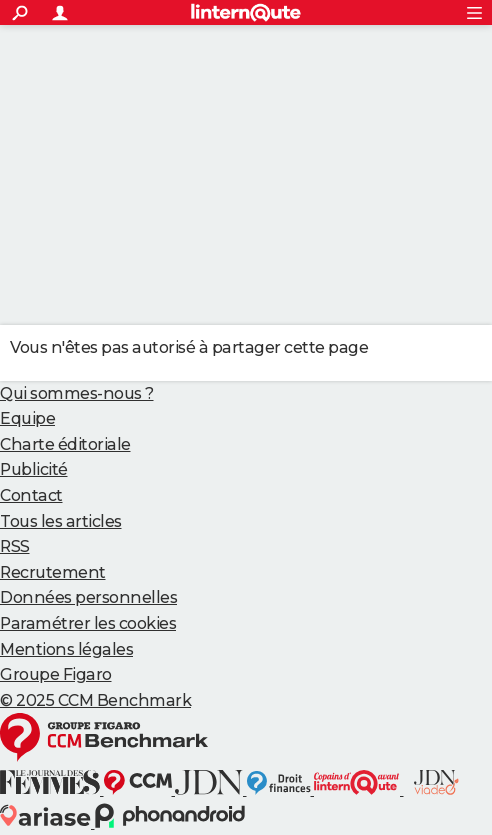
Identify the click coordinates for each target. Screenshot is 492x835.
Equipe (27, 418)
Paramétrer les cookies (88, 623)
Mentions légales (66, 649)
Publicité (34, 469)
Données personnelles (88, 597)
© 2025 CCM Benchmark (95, 700)
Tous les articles (61, 521)
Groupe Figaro (56, 674)
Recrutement (53, 572)
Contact (31, 495)
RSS (15, 546)
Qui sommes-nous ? (77, 393)
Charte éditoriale (65, 444)
